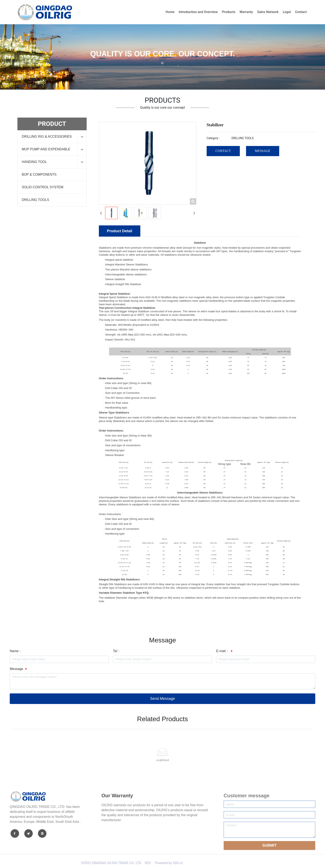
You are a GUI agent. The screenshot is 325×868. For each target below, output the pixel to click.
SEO (148, 863)
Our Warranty (117, 796)
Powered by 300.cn (168, 863)
